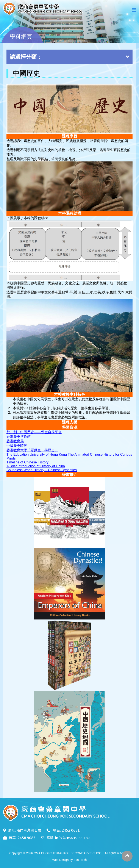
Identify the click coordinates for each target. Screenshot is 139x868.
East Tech (80, 860)
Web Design (61, 860)
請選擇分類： (69, 57)
